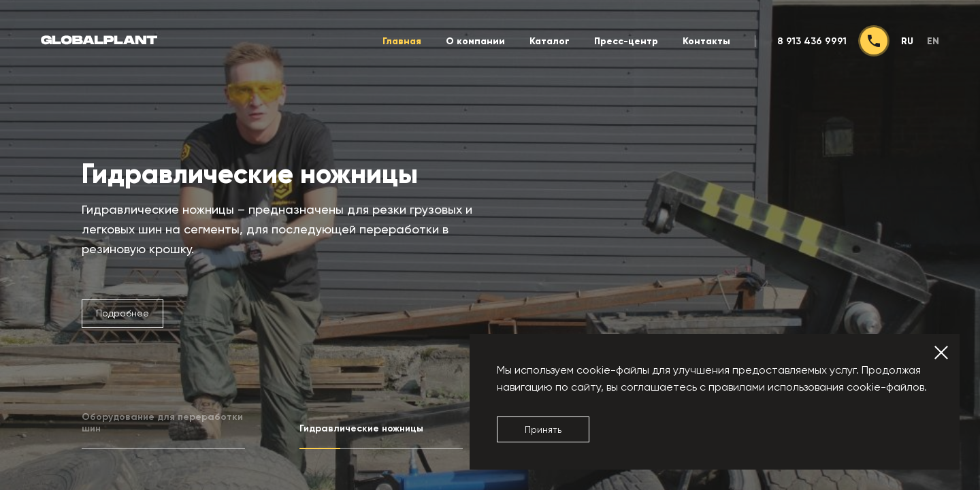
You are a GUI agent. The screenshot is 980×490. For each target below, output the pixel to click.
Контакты (706, 41)
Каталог (550, 41)
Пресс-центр (626, 41)
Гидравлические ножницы (250, 174)
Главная (402, 41)
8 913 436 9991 (812, 41)
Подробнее (122, 313)
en (933, 41)
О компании (475, 41)
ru (907, 41)
